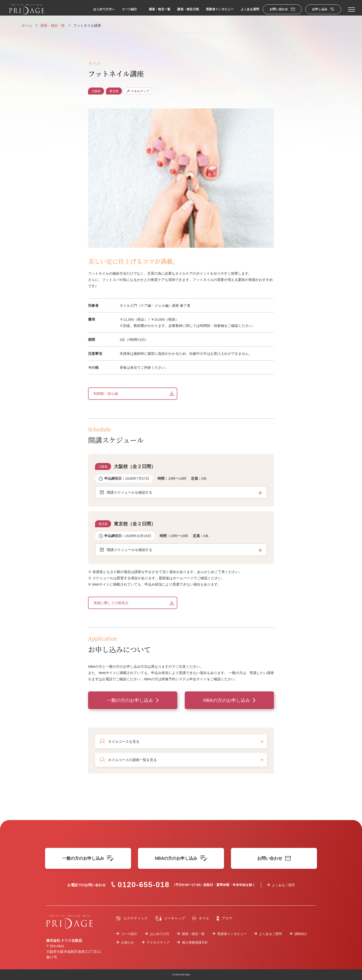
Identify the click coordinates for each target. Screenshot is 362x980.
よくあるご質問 (283, 885)
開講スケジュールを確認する (184, 492)
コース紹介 (129, 9)
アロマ (224, 918)
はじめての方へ (104, 9)
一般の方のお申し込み (130, 700)
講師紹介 (301, 934)
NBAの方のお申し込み (226, 700)
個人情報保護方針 (195, 942)
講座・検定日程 (188, 9)
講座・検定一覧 (160, 9)
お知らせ (128, 942)
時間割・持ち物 (106, 394)
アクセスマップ (158, 942)
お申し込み (323, 9)
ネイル (201, 918)
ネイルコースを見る (186, 741)
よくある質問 (250, 9)
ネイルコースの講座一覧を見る (186, 760)
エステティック (132, 918)
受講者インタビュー (220, 9)
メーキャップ (170, 918)
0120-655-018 (140, 885)
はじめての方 (160, 934)
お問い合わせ (282, 9)
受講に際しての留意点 (111, 603)
